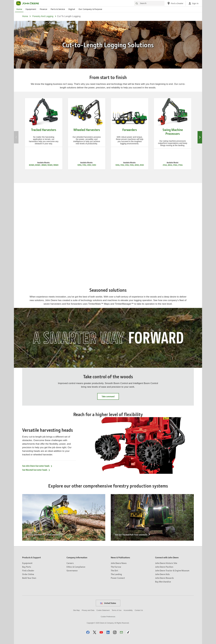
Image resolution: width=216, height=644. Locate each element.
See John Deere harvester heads (37, 466)
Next (200, 137)
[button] (88, 632)
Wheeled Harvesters (87, 130)
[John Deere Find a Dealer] (175, 3)
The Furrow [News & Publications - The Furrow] (116, 567)
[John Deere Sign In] (193, 3)
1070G (79, 165)
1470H (94, 165)
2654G (170, 165)
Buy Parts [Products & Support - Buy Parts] (27, 567)
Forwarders (130, 130)
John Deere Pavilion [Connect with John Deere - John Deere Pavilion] (164, 567)
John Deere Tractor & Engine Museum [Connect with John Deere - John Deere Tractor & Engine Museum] (172, 570)
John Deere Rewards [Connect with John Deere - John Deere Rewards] (164, 578)
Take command (108, 396)
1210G (127, 165)
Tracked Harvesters (44, 130)
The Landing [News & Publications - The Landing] (116, 574)
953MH (50, 165)
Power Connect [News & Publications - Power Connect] (118, 578)
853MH (38, 165)
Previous (16, 137)
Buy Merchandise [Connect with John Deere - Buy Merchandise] (163, 582)
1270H (89, 165)
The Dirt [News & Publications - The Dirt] (114, 570)
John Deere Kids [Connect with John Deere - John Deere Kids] (162, 574)
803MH (32, 165)
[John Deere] (29, 3)
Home (25, 16)
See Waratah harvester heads (36, 470)
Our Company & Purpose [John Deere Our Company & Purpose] (90, 9)
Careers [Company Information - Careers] (70, 563)
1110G (122, 165)
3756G (180, 165)
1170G (84, 165)
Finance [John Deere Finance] (43, 9)
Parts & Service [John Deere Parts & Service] (58, 9)
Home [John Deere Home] (19, 9)
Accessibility (128, 610)
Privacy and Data (88, 610)
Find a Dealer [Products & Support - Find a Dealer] (28, 570)
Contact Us (139, 610)
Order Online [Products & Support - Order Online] (28, 574)
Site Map (76, 610)
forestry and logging (43, 16)
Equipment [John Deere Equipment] (31, 9)
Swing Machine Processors (173, 132)
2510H (142, 165)
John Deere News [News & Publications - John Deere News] (119, 563)
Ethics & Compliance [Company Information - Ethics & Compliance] (76, 567)
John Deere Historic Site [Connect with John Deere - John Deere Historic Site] (166, 563)
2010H (137, 165)
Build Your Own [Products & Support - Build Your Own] (29, 578)
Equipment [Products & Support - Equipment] (27, 563)
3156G (175, 165)
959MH (56, 165)
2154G (165, 165)
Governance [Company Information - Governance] (72, 570)
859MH (44, 165)
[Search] (149, 3)
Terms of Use (117, 610)
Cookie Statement (103, 610)
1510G (132, 165)
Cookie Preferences (108, 617)
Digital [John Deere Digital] (72, 9)
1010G (118, 165)
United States (108, 603)
